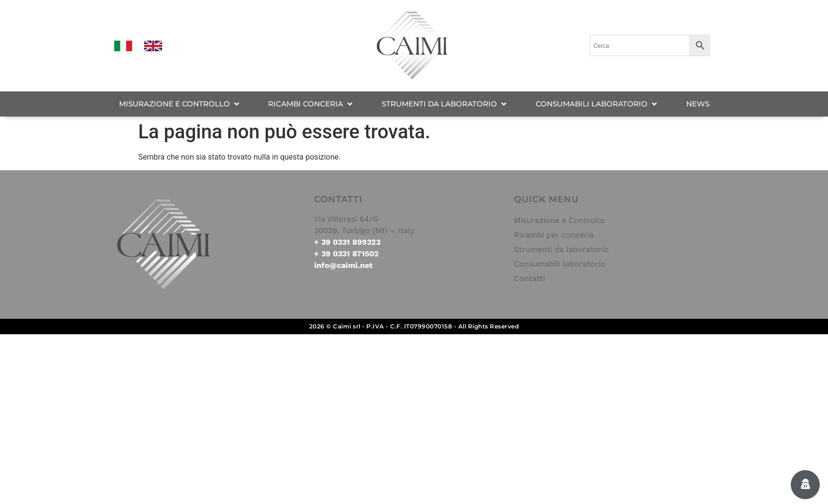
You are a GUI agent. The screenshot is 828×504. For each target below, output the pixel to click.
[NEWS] (698, 104)
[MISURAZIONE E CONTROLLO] (180, 104)
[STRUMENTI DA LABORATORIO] (445, 104)
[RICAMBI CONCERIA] (311, 104)
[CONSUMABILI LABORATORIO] (597, 104)
